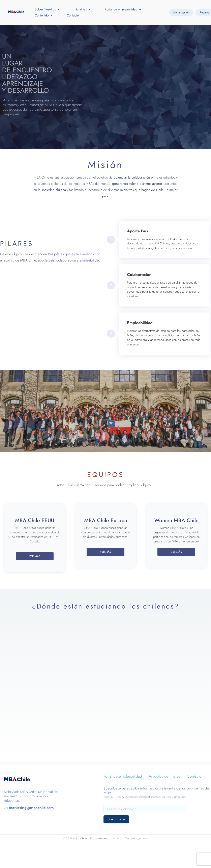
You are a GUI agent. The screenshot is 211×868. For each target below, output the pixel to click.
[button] (48, 9)
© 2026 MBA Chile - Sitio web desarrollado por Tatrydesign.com (105, 838)
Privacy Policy (155, 797)
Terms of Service (173, 797)
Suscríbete (115, 819)
